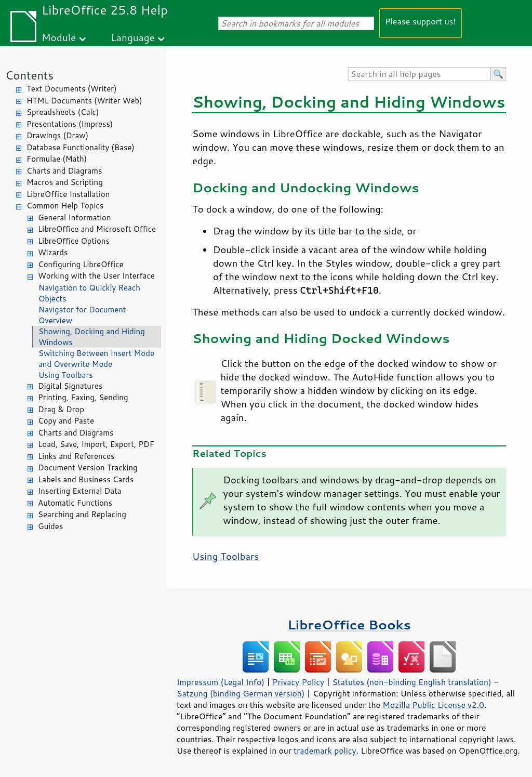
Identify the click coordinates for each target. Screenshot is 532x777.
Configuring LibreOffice (81, 264)
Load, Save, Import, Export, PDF (96, 444)
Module (59, 37)
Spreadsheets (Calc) (63, 112)
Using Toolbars (66, 375)
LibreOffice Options (74, 241)
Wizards (53, 252)
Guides (50, 526)
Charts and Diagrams (64, 171)
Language (133, 37)
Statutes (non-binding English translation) (411, 682)
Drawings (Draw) (57, 135)
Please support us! (421, 21)
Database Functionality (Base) (81, 147)
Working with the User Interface (96, 276)
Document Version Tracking (88, 467)
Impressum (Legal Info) (221, 682)
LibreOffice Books (349, 624)
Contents (29, 75)
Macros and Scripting (65, 182)
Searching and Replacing (82, 514)
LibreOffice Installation (68, 194)
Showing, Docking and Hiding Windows (92, 337)
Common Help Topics (65, 206)
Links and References (76, 456)
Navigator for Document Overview (82, 315)
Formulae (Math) (57, 159)
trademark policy (325, 750)
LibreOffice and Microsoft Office (97, 229)
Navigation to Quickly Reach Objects (89, 293)
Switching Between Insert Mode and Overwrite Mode (96, 359)
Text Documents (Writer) (72, 89)
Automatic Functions (75, 503)
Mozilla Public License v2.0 (433, 705)
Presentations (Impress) (70, 124)
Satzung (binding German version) (241, 693)
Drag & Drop (61, 409)
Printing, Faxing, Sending (83, 397)
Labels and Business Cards (86, 479)
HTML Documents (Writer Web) (84, 101)
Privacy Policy (298, 682)
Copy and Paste (66, 421)
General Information (75, 218)
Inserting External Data (80, 491)
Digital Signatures (70, 386)
